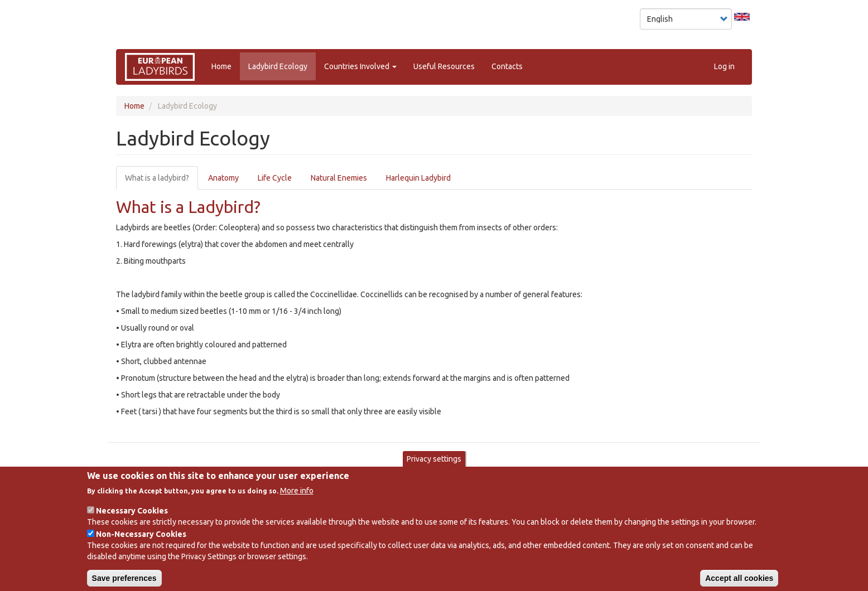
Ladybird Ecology (278, 66)
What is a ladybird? (157, 178)
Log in (724, 66)
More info (297, 499)
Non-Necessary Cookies (141, 542)
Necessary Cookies (132, 519)
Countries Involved (360, 66)
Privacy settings (434, 468)
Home (221, 66)
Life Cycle (275, 178)
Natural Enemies (339, 178)
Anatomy (223, 178)
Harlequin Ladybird (418, 178)
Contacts (507, 66)
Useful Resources (444, 66)
